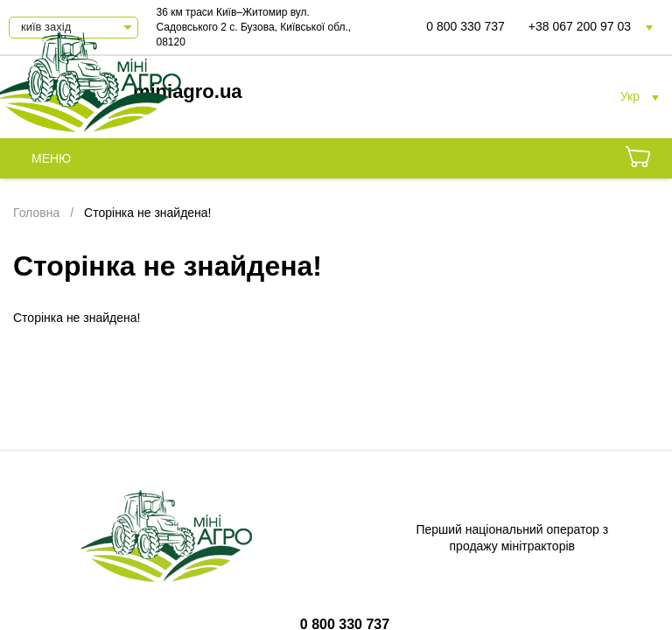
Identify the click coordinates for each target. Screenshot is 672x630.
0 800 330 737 (465, 26)
